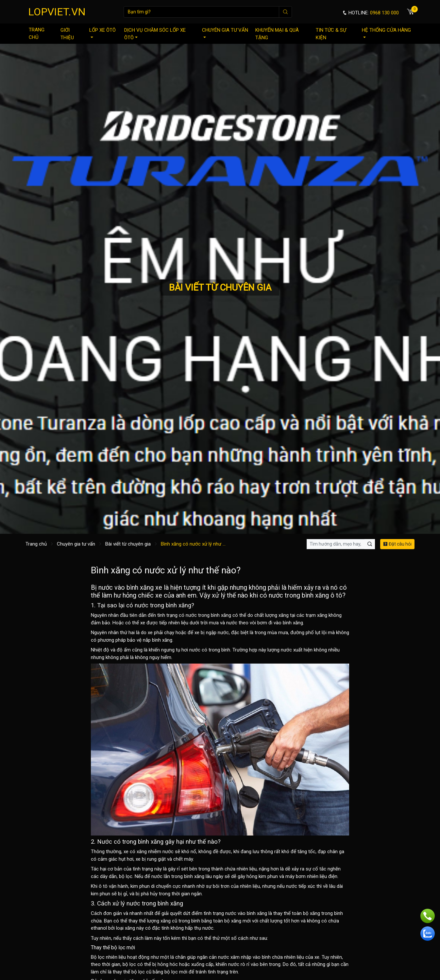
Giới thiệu (67, 34)
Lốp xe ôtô (102, 33)
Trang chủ (37, 34)
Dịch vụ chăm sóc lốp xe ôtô (155, 34)
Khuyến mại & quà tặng (277, 34)
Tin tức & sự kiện (331, 34)
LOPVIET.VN (57, 12)
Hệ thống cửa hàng (386, 33)
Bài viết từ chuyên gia (128, 544)
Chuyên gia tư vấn (225, 33)
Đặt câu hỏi (397, 544)
